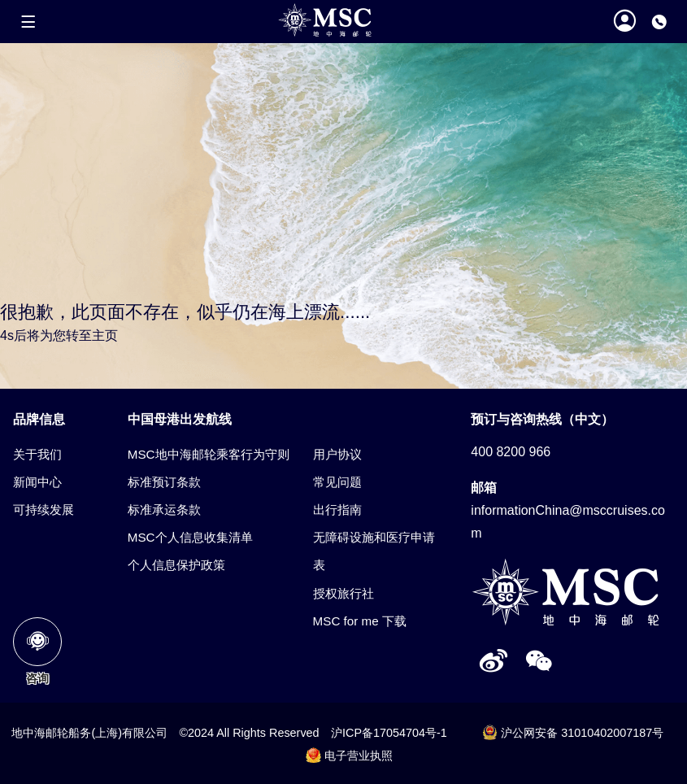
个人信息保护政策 (176, 565)
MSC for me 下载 (360, 621)
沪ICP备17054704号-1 (389, 733)
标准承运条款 (164, 510)
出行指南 (337, 510)
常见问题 (337, 482)
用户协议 (337, 454)
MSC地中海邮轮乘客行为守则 (209, 454)
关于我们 (37, 454)
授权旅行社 (343, 593)
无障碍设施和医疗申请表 (374, 551)
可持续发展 (43, 510)
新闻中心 (37, 482)
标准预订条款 (164, 482)
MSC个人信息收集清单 (190, 537)
